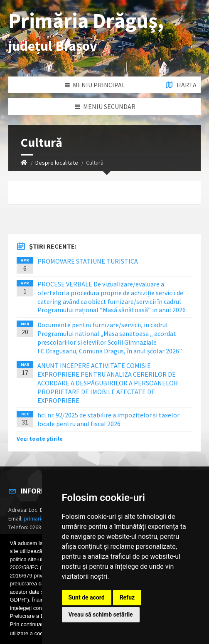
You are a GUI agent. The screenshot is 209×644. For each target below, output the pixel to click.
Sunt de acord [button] (87, 597)
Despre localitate (57, 163)
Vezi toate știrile (40, 439)
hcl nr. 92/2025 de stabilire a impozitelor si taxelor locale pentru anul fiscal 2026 (108, 419)
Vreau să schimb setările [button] (101, 614)
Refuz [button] (127, 597)
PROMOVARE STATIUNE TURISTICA (88, 261)
